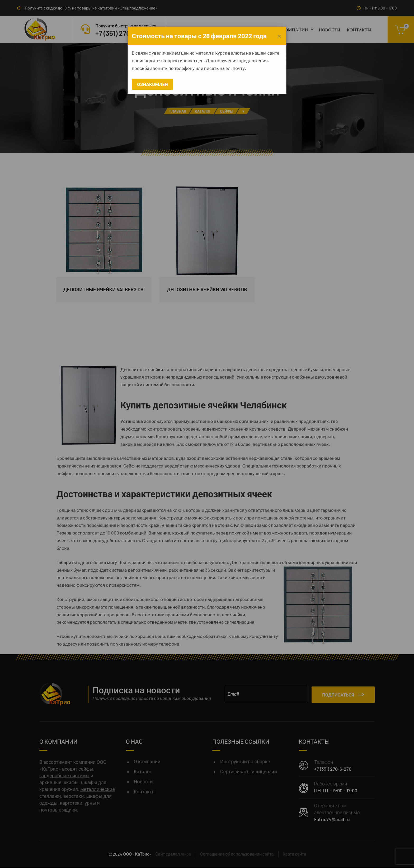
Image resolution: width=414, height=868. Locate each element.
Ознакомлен (152, 84)
